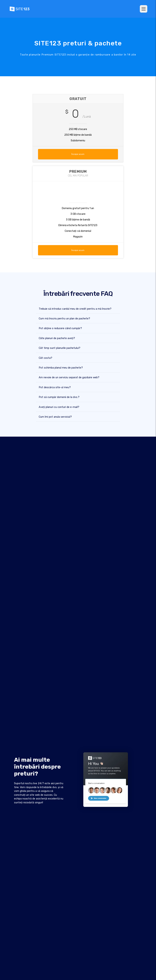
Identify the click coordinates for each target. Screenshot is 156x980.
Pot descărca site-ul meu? (55, 387)
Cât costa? (45, 358)
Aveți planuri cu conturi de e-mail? (59, 407)
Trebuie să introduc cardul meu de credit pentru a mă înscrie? (75, 309)
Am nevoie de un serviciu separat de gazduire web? (69, 377)
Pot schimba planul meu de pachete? (61, 368)
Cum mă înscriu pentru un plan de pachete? (64, 318)
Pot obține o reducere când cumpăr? (60, 328)
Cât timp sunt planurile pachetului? (60, 348)
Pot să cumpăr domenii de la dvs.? (59, 397)
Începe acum (78, 154)
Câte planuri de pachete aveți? (57, 338)
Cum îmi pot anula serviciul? (55, 417)
